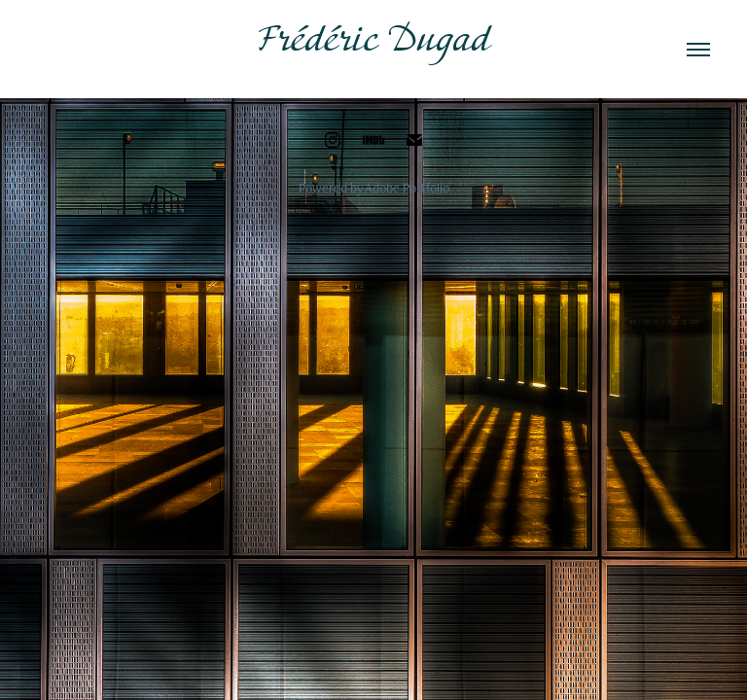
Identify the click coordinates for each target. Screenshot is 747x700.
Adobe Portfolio (407, 188)
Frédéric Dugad (374, 41)
